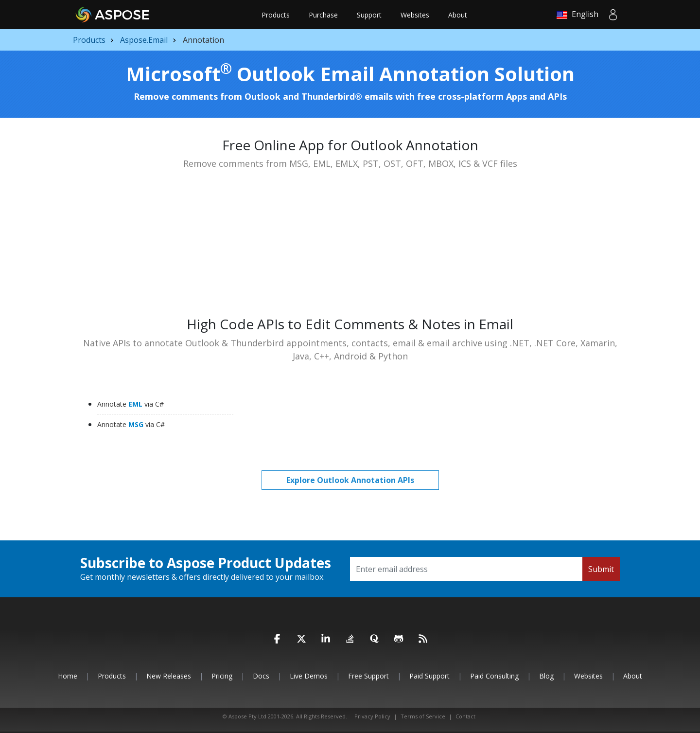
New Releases (169, 676)
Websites (415, 15)
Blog (546, 676)
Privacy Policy (372, 716)
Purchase (323, 15)
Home (68, 676)
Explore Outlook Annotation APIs (350, 480)
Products (276, 15)
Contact (465, 716)
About (458, 15)
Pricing (222, 676)
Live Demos (309, 676)
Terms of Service (423, 716)
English (577, 15)
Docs (261, 676)
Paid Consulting (494, 676)
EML (131, 404)
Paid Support (429, 676)
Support (369, 15)
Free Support (368, 676)
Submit (601, 569)
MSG (131, 424)
